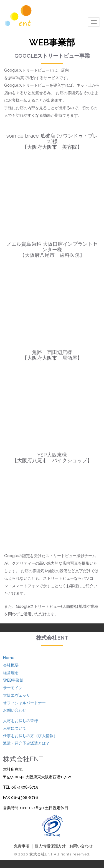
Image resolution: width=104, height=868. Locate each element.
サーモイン (13, 688)
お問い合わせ (15, 710)
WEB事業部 (13, 680)
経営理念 (11, 673)
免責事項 (22, 846)
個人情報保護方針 (50, 846)
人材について (15, 728)
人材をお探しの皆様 (21, 721)
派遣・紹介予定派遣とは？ (26, 743)
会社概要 (11, 665)
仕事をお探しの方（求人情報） (30, 736)
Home (9, 658)
